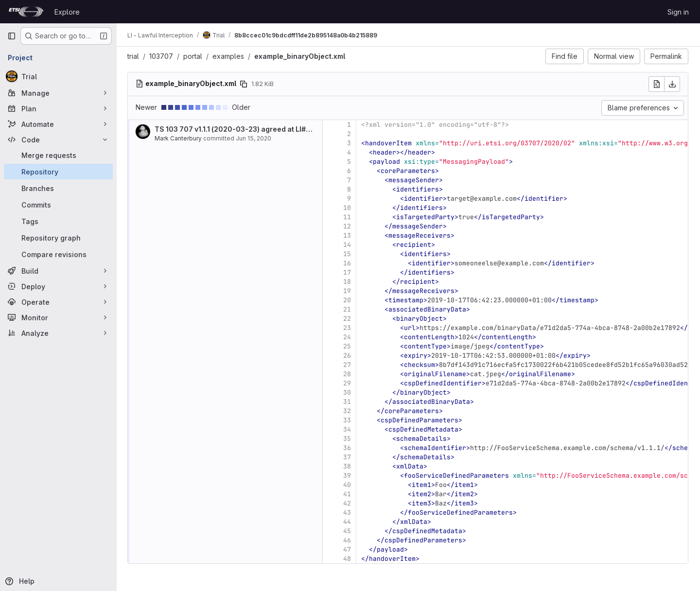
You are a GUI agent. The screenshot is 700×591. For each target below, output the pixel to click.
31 (348, 402)
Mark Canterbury (179, 138)
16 (348, 263)
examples (229, 56)
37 (348, 457)
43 (348, 513)
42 (348, 503)
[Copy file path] (245, 84)
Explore (67, 12)
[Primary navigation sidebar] (12, 36)
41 (348, 494)
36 (348, 448)
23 (348, 328)
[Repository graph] (58, 238)
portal (194, 56)
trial (134, 56)
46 (348, 540)
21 (348, 309)
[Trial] (58, 76)
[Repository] (58, 172)
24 (348, 337)
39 (348, 476)
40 (348, 485)
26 (348, 356)
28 (348, 374)
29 (348, 383)
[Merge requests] (58, 155)
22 (348, 319)
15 (348, 254)
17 (348, 272)
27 (348, 365)
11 (348, 217)
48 (348, 559)
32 (348, 411)
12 (348, 226)
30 (348, 392)
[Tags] (58, 221)
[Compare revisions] (58, 254)
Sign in (678, 12)
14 (348, 245)
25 (348, 346)
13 (348, 235)
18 (348, 282)
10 (348, 208)
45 (348, 531)
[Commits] (58, 205)
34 (348, 429)
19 (348, 291)
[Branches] (58, 188)
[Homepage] (26, 12)
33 (348, 420)
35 (348, 439)
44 (348, 522)
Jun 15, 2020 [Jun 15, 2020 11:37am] (254, 138)
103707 (162, 56)
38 (348, 466)
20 (348, 300)
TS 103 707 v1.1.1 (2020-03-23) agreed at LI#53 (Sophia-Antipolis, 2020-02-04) (291, 129)
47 (348, 549)
